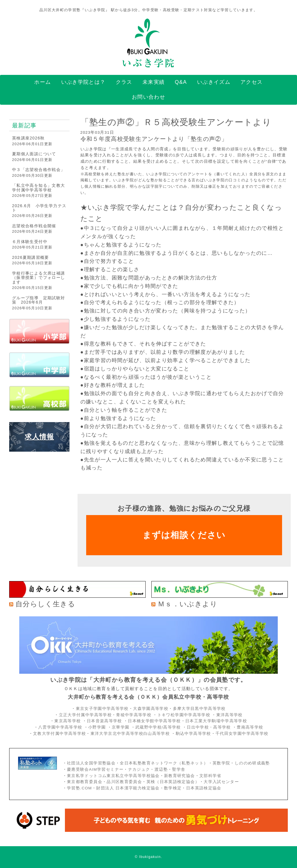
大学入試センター (221, 782)
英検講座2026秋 (28, 138)
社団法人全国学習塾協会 (91, 763)
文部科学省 (210, 776)
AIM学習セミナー (106, 769)
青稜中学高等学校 (134, 715)
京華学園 (121, 727)
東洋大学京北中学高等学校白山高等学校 (131, 734)
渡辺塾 (161, 769)
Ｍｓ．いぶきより (188, 604)
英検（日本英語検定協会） (173, 782)
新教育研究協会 (180, 776)
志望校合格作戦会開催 (34, 226)
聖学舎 (179, 769)
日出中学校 (198, 727)
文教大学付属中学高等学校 (59, 734)
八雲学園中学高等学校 (60, 727)
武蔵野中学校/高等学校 (158, 727)
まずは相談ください (184, 535)
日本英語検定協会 (204, 788)
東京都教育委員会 (85, 782)
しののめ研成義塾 (252, 763)
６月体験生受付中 (30, 242)
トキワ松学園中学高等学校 (185, 715)
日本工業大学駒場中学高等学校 (216, 721)
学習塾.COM (79, 788)
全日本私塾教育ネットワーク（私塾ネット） (164, 763)
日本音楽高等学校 (104, 721)
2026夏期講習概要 (31, 257)
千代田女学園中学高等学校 (242, 734)
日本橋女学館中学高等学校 (154, 721)
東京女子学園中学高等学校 (102, 709)
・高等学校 (220, 727)
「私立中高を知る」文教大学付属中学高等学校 (38, 188)
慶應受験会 (78, 769)
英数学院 (221, 763)
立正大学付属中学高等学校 (85, 715)
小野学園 (97, 727)
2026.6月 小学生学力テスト (39, 208)
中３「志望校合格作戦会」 (38, 170)
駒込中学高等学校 (193, 734)
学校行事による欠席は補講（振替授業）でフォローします (38, 278)
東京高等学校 (67, 721)
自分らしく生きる (45, 604)
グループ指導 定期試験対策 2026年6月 (38, 300)
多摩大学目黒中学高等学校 (199, 709)
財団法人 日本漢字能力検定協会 (128, 788)
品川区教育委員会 (124, 782)
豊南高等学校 (250, 727)
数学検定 (173, 788)
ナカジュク (139, 769)
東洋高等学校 (230, 715)
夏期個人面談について (34, 154)
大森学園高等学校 (151, 709)
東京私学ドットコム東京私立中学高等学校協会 (113, 776)
